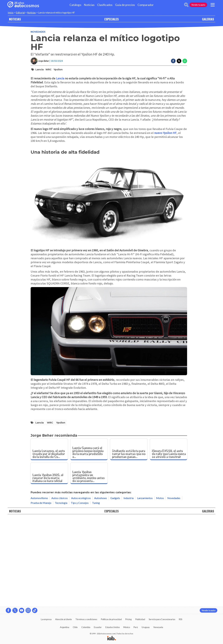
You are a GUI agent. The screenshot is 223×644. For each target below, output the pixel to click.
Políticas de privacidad (111, 619)
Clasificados (105, 5)
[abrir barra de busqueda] (186, 5)
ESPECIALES (111, 19)
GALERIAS (208, 19)
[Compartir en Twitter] (179, 61)
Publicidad (140, 619)
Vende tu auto (198, 5)
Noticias (89, 5)
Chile (75, 627)
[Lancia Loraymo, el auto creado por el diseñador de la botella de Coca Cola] (49, 537)
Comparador (146, 5)
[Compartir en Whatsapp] (185, 61)
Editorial (20, 13)
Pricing (128, 619)
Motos (160, 586)
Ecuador (98, 627)
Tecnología (61, 591)
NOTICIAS (15, 19)
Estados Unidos (113, 627)
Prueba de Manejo (41, 591)
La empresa (46, 619)
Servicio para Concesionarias (162, 619)
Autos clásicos (60, 586)
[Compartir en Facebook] (173, 61)
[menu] (213, 5)
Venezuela (158, 627)
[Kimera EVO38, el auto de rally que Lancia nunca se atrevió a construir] (169, 537)
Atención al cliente (63, 619)
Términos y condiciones (86, 619)
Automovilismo (39, 586)
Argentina (65, 627)
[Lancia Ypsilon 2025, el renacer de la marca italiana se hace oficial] (49, 561)
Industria (129, 586)
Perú (136, 627)
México (127, 627)
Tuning (96, 591)
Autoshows (101, 586)
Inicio (11, 13)
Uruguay (146, 627)
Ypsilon (58, 70)
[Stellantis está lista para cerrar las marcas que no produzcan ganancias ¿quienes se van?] (129, 537)
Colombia (86, 627)
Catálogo (75, 5)
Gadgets (115, 586)
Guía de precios (125, 5)
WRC (49, 70)
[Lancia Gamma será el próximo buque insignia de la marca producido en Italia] (89, 537)
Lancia (40, 70)
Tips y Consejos (80, 591)
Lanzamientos (145, 586)
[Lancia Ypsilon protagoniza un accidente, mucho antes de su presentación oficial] (89, 561)
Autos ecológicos (81, 586)
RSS (181, 619)
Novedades (38, 32)
